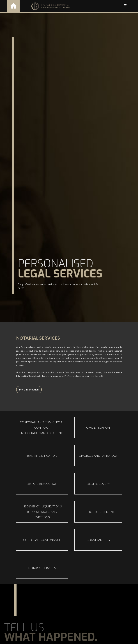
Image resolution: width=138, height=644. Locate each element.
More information (29, 389)
